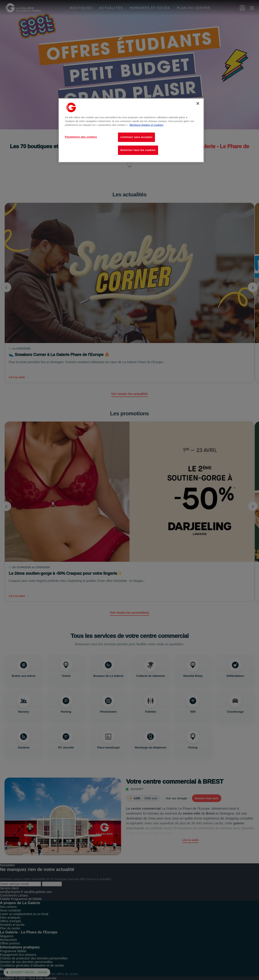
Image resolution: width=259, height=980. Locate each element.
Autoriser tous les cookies (138, 150)
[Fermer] (198, 103)
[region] (131, 130)
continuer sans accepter (137, 137)
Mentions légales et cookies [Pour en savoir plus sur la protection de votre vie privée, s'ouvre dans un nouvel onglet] (146, 125)
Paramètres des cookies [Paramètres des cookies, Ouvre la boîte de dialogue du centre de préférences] (81, 137)
